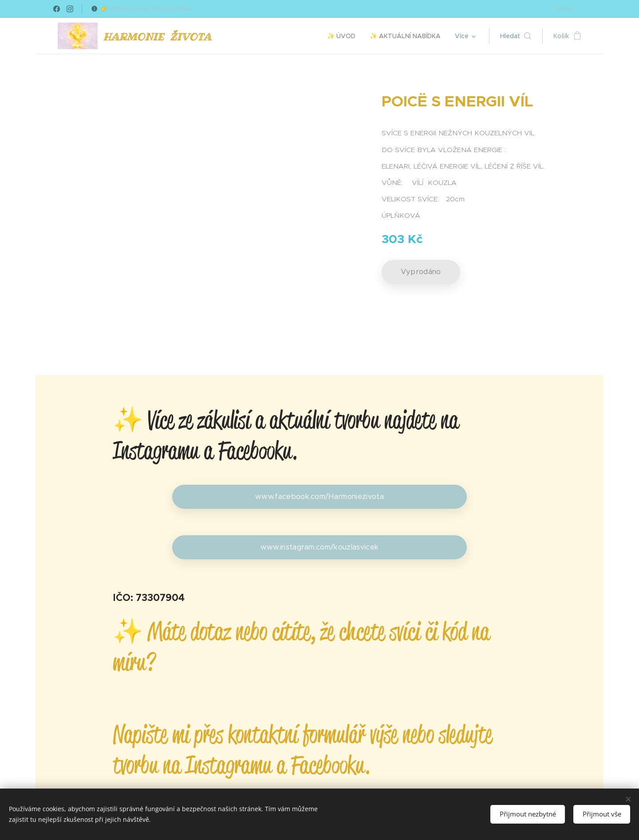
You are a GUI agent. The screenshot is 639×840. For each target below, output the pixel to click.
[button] (516, 36)
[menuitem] (344, 36)
